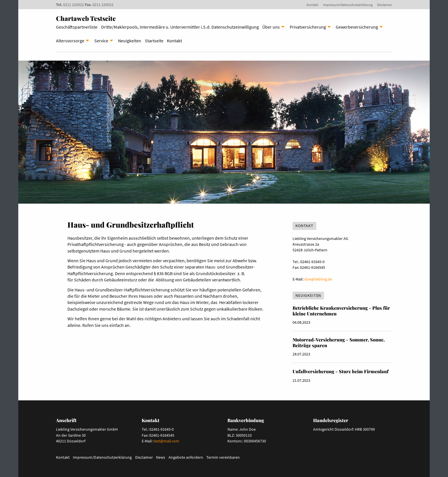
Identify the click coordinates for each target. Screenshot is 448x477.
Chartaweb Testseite (86, 18)
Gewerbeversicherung (357, 27)
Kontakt (312, 5)
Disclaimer (385, 5)
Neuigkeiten (130, 41)
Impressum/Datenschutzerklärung (348, 5)
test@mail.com (166, 441)
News (161, 457)
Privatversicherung (308, 27)
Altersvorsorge (70, 41)
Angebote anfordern (186, 457)
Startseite (154, 41)
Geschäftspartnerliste (77, 27)
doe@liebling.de (318, 279)
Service (101, 41)
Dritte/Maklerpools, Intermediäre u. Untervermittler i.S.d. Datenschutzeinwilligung (180, 27)
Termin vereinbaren (223, 457)
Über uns (271, 27)
